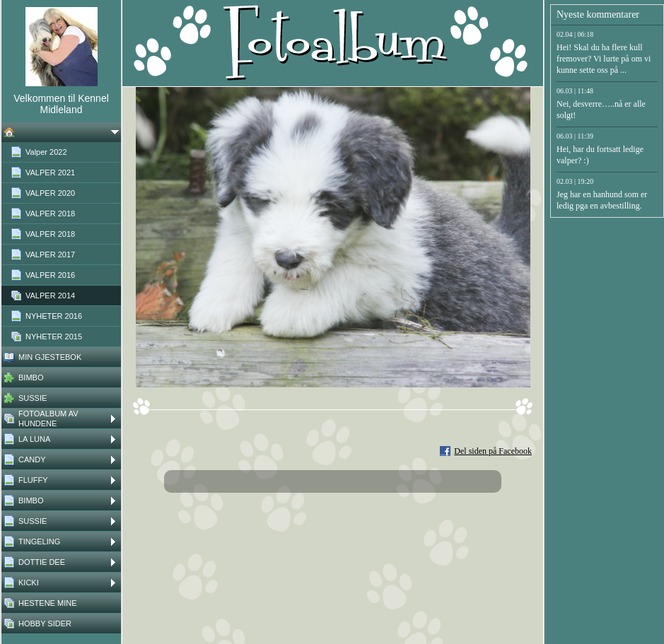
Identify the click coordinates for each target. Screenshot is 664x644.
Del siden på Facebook (493, 451)
